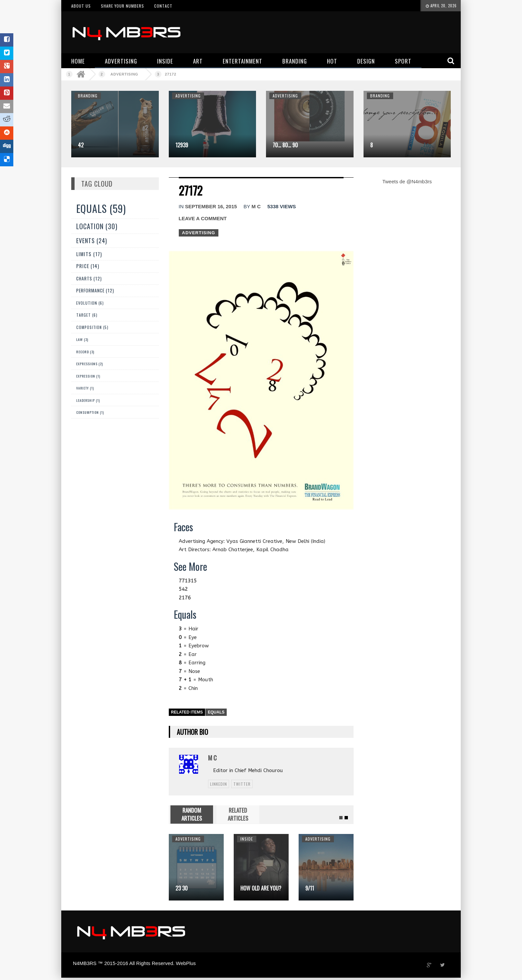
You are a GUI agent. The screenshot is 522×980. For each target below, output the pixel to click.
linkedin (219, 784)
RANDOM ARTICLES (192, 814)
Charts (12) (89, 278)
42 (81, 145)
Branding (88, 96)
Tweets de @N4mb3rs (407, 181)
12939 (182, 145)
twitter (242, 784)
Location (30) (97, 226)
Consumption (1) (90, 412)
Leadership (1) (88, 400)
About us (81, 6)
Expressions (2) (90, 364)
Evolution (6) (90, 303)
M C (256, 206)
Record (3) (85, 352)
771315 (188, 581)
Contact (163, 6)
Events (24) (92, 241)
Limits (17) (89, 254)
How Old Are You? (261, 888)
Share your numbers (123, 6)
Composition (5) (92, 327)
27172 (170, 74)
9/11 (310, 888)
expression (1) (88, 376)
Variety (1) (85, 388)
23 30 (182, 888)
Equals (216, 712)
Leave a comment (203, 218)
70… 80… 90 (285, 145)
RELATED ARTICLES (238, 814)
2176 (185, 598)
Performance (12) (95, 290)
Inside (247, 839)
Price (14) (88, 266)
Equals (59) (101, 208)
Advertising (124, 74)
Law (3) (82, 339)
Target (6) (87, 315)
